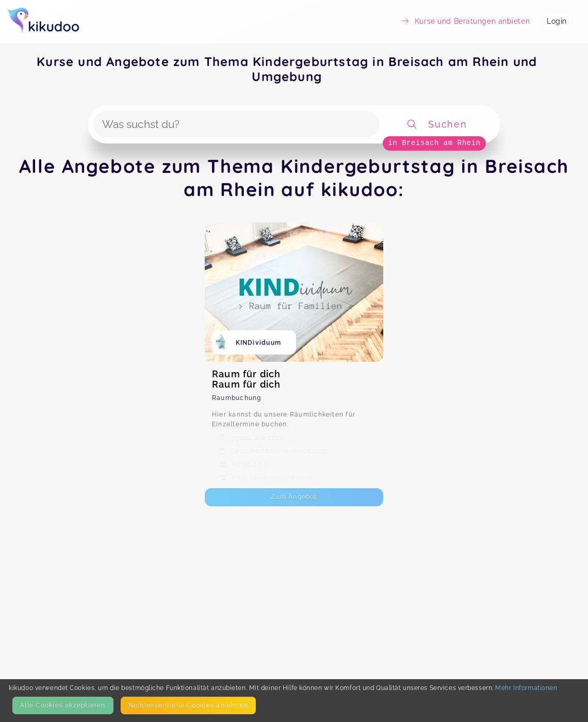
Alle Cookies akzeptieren (63, 705)
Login (557, 21)
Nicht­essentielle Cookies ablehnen (188, 705)
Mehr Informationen (526, 688)
